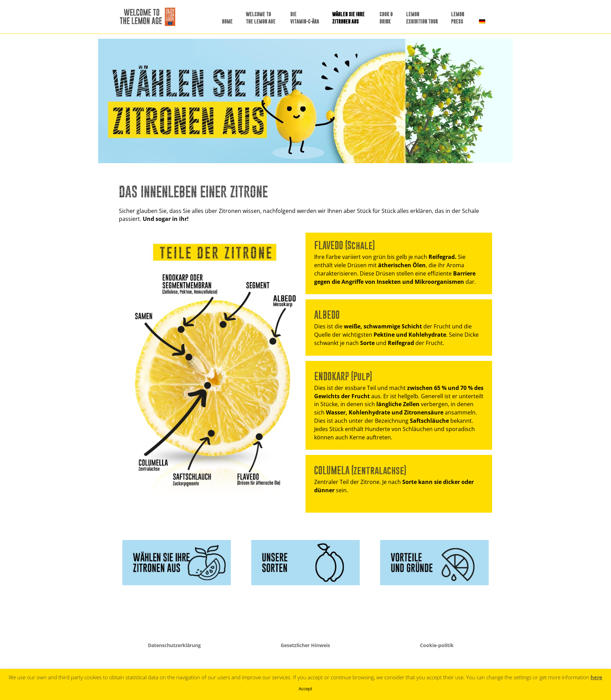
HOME (227, 21)
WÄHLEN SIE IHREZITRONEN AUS (348, 18)
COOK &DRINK (386, 18)
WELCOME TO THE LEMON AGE (261, 18)
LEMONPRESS (458, 18)
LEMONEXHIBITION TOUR (422, 18)
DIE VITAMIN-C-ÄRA (305, 18)
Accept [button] (305, 689)
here (596, 677)
